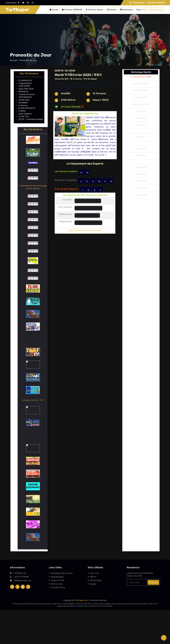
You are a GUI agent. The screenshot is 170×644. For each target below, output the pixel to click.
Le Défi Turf (24, 116)
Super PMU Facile (26, 89)
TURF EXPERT (24, 86)
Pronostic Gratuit (94, 10)
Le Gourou (23, 105)
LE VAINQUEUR (25, 80)
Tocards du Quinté (26, 94)
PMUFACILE (24, 92)
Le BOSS (22, 111)
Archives (112, 10)
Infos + (139, 10)
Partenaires (126, 10)
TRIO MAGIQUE (25, 97)
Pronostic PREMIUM (72, 10)
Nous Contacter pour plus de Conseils (85, 230)
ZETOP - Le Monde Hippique (31, 119)
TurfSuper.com (81, 600)
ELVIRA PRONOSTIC (27, 108)
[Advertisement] (85, 35)
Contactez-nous (155, 10)
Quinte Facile (24, 100)
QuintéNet (23, 103)
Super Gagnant (25, 114)
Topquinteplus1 (25, 83)
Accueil (54, 10)
